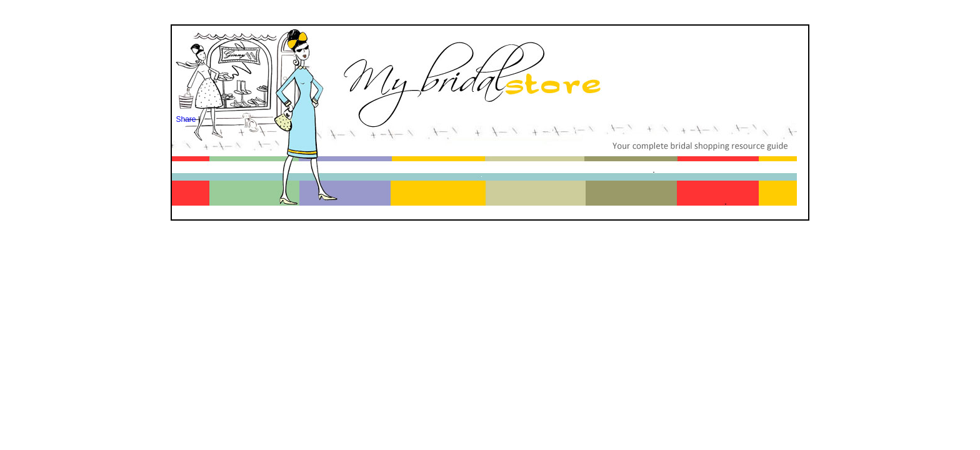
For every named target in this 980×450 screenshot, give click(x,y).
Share (186, 119)
